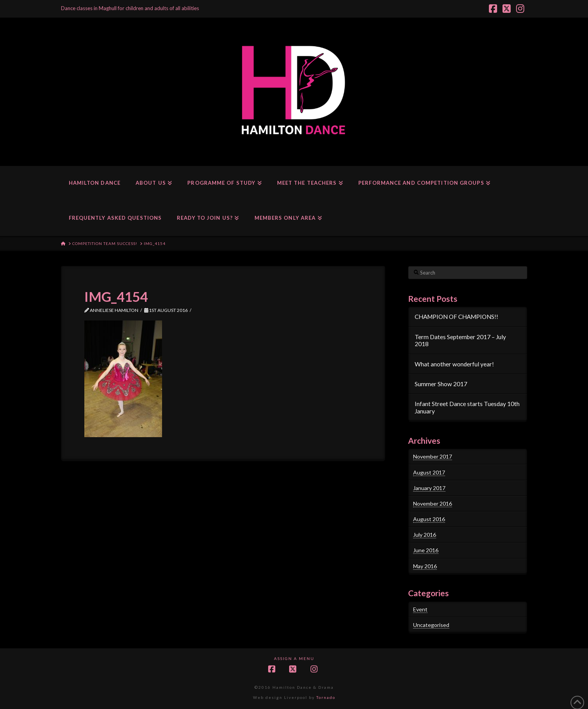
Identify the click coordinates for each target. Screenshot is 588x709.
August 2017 (429, 472)
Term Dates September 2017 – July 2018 (460, 340)
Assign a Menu (294, 658)
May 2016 (425, 566)
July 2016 (425, 535)
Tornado (326, 697)
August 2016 (429, 519)
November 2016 (433, 503)
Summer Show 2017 (441, 384)
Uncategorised (431, 625)
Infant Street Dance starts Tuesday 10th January (467, 407)
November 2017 (433, 456)
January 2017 (429, 488)
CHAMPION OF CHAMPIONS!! (456, 317)
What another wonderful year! (454, 364)
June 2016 (426, 550)
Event (420, 609)
